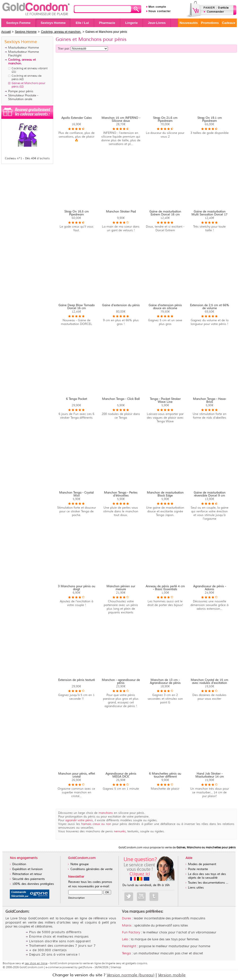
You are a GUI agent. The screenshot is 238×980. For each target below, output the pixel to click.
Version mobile (172, 975)
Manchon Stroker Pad (121, 212)
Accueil (6, 32)
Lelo (125, 939)
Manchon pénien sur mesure (121, 588)
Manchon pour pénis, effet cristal (76, 775)
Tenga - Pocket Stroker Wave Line (165, 401)
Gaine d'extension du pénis (121, 305)
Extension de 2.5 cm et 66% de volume (210, 307)
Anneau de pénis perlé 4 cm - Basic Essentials (165, 588)
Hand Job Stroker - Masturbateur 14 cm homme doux (210, 777)
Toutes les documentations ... (208, 883)
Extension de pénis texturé (76, 680)
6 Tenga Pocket (76, 399)
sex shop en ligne (36, 963)
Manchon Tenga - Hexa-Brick (210, 401)
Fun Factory (131, 932)
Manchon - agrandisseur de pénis (121, 682)
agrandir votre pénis (79, 820)
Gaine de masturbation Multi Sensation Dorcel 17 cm (209, 215)
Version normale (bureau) (131, 975)
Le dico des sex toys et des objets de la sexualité (207, 876)
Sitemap (116, 967)
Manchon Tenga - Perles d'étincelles (121, 494)
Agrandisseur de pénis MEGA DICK (121, 775)
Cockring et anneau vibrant (30, 68)
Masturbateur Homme (24, 48)
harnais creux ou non (96, 824)
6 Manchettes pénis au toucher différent (165, 775)
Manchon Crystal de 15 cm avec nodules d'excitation (209, 682)
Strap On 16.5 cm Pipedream (76, 213)
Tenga (126, 953)
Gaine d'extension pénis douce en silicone (165, 307)
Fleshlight (129, 946)
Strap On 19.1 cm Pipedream (210, 119)
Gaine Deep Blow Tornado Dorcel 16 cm (76, 307)
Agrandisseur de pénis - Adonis (210, 588)
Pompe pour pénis (21, 91)
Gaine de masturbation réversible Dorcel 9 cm (210, 494)
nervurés (120, 831)
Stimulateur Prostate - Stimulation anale (23, 97)
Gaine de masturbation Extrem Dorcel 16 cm (165, 213)
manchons (106, 813)
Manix (127, 926)
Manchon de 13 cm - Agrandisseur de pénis (165, 682)
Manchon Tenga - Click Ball (121, 399)
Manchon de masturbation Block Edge (165, 494)
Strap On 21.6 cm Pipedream (165, 119)
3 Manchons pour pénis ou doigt (76, 588)
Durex (127, 918)
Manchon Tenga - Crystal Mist (76, 494)
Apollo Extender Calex (76, 118)
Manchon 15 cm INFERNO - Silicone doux (121, 119)
